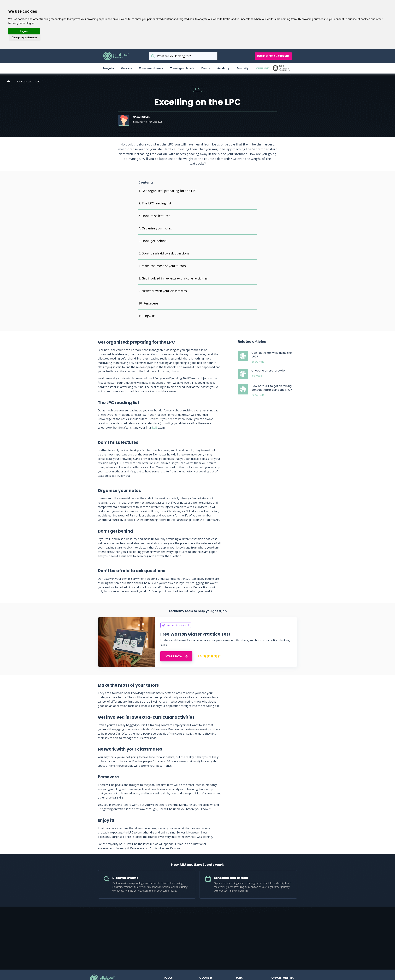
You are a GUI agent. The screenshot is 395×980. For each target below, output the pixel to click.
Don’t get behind (154, 241)
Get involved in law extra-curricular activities (175, 278)
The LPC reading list (157, 203)
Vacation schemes (151, 68)
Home (8, 82)
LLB (155, 428)
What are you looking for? (153, 56)
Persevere (151, 303)
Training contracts (182, 68)
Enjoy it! (150, 316)
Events (206, 68)
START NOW (176, 656)
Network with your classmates (164, 291)
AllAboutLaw (116, 56)
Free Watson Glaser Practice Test (195, 634)
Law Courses (24, 81)
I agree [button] (24, 31)
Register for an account (273, 56)
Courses (126, 68)
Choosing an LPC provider (269, 371)
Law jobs (109, 68)
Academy (223, 68)
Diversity (243, 68)
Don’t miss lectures (156, 216)
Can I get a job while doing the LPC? (272, 355)
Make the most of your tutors (164, 266)
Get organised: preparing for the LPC (169, 191)
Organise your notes (157, 228)
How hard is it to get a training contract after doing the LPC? (272, 388)
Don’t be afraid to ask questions (165, 253)
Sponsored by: (274, 68)
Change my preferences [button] (25, 38)
